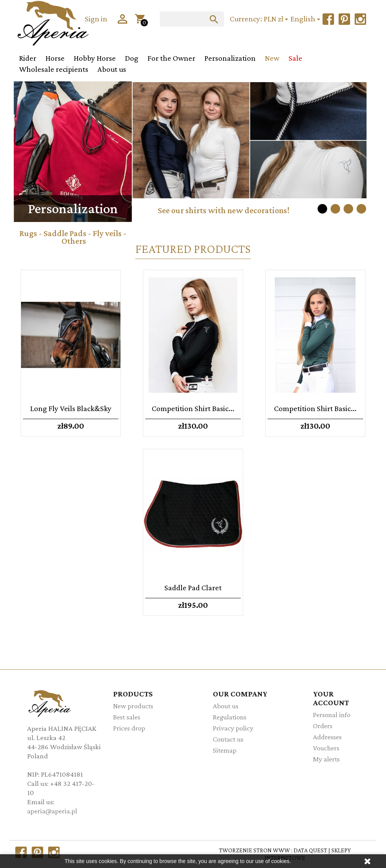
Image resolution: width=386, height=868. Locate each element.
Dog (132, 58)
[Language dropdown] (307, 19)
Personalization (230, 58)
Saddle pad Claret (193, 587)
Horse (55, 58)
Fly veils (107, 233)
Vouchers (326, 748)
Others (74, 241)
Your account (331, 698)
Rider (28, 58)
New (272, 58)
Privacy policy (233, 728)
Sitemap (225, 750)
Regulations (230, 717)
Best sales (127, 717)
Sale (295, 58)
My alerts (326, 759)
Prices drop (129, 728)
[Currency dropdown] (277, 19)
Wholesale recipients (54, 69)
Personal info (332, 715)
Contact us (228, 739)
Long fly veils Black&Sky (71, 408)
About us (112, 69)
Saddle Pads (65, 233)
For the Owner (171, 58)
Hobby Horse (95, 58)
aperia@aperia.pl (52, 811)
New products (133, 706)
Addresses (327, 737)
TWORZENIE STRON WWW (255, 850)
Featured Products (193, 249)
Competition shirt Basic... (193, 408)
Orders (323, 726)
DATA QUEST (310, 850)
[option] (250, 155)
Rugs (28, 233)
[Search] (192, 19)
